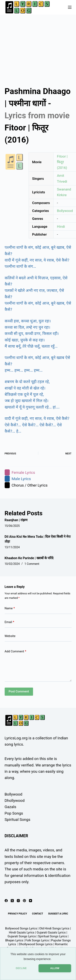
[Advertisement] (38, 47)
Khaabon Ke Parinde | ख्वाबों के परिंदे (29, 558)
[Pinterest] (24, 901)
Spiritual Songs (18, 820)
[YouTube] (31, 901)
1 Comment (32, 564)
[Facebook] (6, 901)
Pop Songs (14, 813)
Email (10, 622)
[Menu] (70, 7)
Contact (37, 914)
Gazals (10, 807)
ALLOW (55, 968)
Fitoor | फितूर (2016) (62, 162)
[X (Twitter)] (12, 901)
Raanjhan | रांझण (16, 520)
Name (10, 608)
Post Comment (19, 691)
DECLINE (21, 968)
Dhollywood (15, 801)
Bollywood (65, 211)
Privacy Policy (17, 914)
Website (10, 636)
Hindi (61, 226)
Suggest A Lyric (58, 914)
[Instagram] (18, 901)
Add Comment (16, 651)
